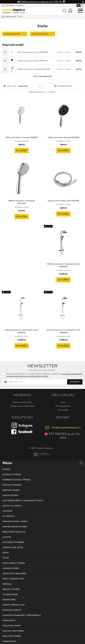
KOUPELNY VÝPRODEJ (12, 475)
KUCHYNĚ (7, 537)
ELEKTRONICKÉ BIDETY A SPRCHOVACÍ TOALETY (23, 501)
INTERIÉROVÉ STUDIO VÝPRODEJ (16, 480)
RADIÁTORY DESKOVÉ (12, 610)
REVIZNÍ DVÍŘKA (9, 600)
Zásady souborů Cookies (22, 402)
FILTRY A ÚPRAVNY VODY (13, 579)
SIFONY (6, 553)
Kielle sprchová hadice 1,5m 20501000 (63, 201)
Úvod (63, 402)
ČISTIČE (6, 558)
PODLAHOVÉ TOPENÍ (11, 626)
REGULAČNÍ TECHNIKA (12, 636)
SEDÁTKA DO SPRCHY (12, 506)
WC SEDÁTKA (8, 516)
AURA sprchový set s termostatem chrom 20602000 (63, 331)
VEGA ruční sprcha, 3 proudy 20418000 (32, 52)
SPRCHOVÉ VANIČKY (11, 490)
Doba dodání (63, 410)
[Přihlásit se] (3, 5)
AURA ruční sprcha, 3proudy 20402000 (32, 61)
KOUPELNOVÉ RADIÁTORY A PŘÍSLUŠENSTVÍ (22, 615)
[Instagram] (22, 425)
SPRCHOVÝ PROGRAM (12, 485)
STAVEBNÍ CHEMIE (10, 594)
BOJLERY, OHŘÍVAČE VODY (14, 605)
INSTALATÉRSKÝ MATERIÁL (14, 563)
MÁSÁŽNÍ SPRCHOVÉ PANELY (15, 527)
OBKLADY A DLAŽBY (11, 589)
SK (83, 5)
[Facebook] (22, 431)
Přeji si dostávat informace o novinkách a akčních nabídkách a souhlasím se (44, 375)
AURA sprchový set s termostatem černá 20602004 (63, 265)
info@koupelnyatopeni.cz (66, 427)
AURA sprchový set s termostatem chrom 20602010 (22, 331)
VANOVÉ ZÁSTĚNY (11, 495)
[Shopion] (41, 454)
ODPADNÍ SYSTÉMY (11, 568)
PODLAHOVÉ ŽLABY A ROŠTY (15, 521)
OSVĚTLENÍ (7, 511)
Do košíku (22, 151)
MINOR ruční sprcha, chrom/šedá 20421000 (34, 69)
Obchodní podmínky (63, 406)
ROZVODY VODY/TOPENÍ (13, 631)
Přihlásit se (20, 5)
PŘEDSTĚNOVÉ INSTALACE (14, 532)
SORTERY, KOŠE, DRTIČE (13, 548)
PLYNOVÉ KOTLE (9, 641)
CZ (79, 5)
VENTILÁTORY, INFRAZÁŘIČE (14, 574)
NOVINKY (6, 469)
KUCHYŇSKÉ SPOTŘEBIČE (13, 542)
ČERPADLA (7, 584)
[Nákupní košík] (70, 11)
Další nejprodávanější (43, 76)
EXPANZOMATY (9, 621)
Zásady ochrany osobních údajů (22, 406)
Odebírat (75, 382)
